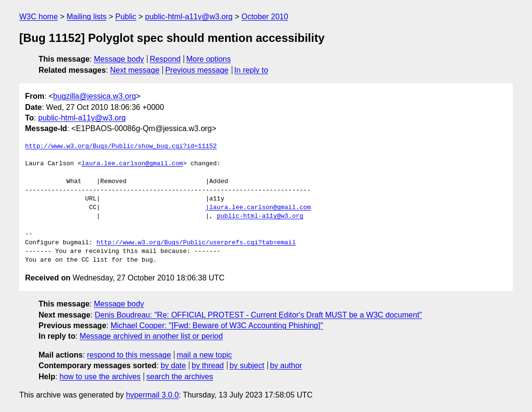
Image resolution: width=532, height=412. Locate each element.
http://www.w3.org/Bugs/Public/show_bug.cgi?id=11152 (121, 146)
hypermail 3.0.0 (152, 395)
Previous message (197, 70)
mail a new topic (205, 355)
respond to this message (129, 355)
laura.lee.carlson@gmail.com (132, 164)
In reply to (251, 70)
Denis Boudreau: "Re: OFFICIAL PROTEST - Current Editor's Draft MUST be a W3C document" (259, 315)
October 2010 (265, 17)
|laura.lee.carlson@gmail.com (258, 208)
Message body (119, 59)
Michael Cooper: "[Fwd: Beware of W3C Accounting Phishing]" (217, 326)
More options (209, 59)
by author (286, 365)
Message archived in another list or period (151, 336)
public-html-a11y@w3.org (189, 17)
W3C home (39, 17)
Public (126, 17)
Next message (135, 70)
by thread (208, 365)
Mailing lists (86, 17)
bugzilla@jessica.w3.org (94, 96)
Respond (165, 59)
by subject (247, 365)
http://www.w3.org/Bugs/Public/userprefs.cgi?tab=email (196, 243)
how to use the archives (100, 377)
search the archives (180, 377)
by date (173, 365)
